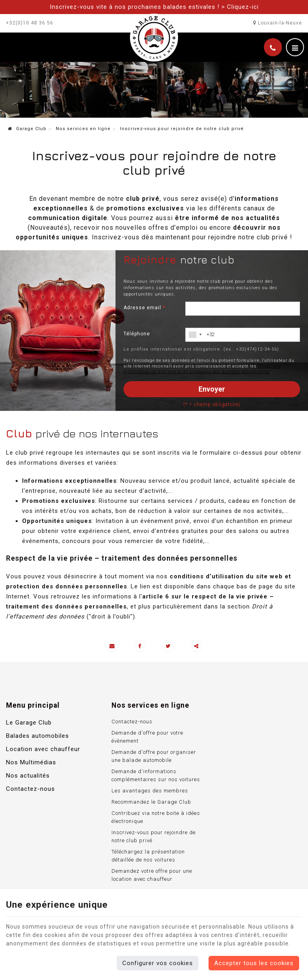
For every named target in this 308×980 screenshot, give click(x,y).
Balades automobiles (37, 737)
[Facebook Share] (140, 646)
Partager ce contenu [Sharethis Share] (196, 646)
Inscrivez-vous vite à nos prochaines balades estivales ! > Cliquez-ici (154, 7)
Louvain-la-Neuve (278, 23)
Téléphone (137, 334)
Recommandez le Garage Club (149, 803)
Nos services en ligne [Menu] (148, 706)
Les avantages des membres (147, 791)
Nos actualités (28, 776)
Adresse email (144, 308)
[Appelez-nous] (273, 48)
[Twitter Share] (168, 646)
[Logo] (154, 37)
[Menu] (295, 48)
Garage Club (27, 130)
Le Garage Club (29, 723)
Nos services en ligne (83, 130)
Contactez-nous (30, 790)
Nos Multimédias (31, 763)
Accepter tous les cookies (254, 963)
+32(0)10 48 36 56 (30, 23)
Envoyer (212, 389)
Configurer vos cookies (158, 963)
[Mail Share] (112, 646)
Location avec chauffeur (43, 750)
